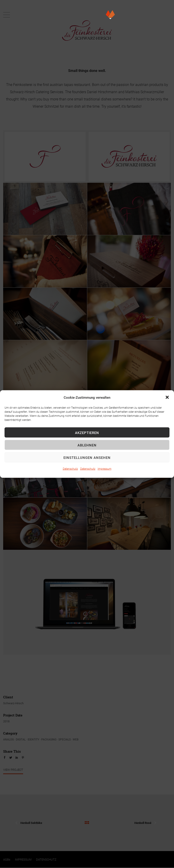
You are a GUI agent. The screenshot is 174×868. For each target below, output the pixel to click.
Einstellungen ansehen (87, 457)
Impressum (105, 469)
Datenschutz (70, 469)
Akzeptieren (87, 432)
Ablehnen (87, 445)
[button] (167, 397)
